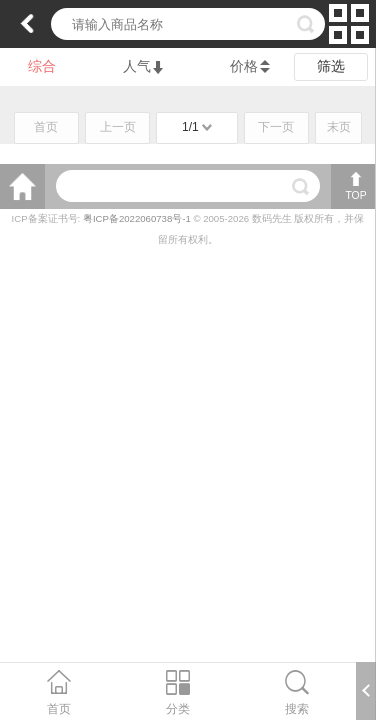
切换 (349, 24)
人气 (143, 66)
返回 (27, 24)
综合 (42, 66)
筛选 (331, 66)
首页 (46, 127)
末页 (339, 127)
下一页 (276, 127)
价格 (244, 66)
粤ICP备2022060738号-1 (138, 218)
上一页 (118, 127)
